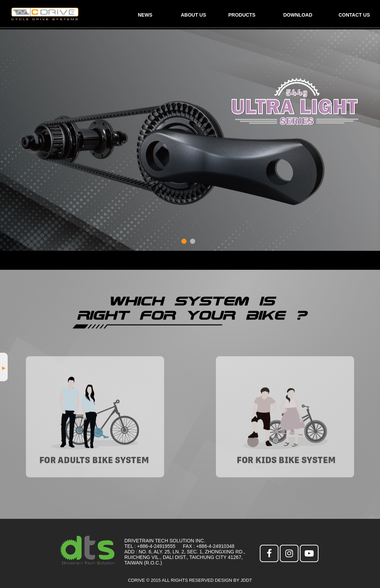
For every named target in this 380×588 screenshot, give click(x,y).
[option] (190, 140)
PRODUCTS (242, 15)
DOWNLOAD (298, 15)
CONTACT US (354, 15)
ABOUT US (193, 15)
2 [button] (193, 241)
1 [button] (184, 241)
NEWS (145, 15)
